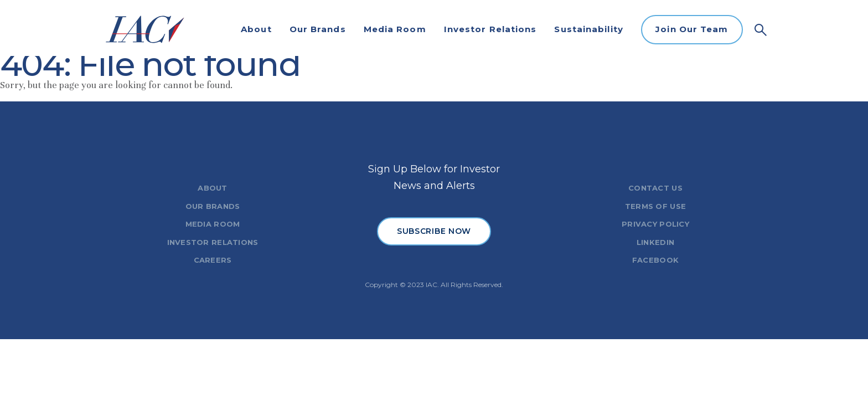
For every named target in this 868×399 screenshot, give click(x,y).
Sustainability (588, 29)
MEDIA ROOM (213, 224)
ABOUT (212, 188)
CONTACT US (655, 188)
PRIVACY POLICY (655, 224)
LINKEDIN (655, 242)
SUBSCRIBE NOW (434, 231)
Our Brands (318, 29)
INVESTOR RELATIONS (213, 242)
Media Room (395, 29)
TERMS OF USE (655, 206)
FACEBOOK (655, 260)
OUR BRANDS (213, 206)
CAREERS (213, 260)
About (256, 29)
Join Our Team (692, 29)
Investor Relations (490, 29)
